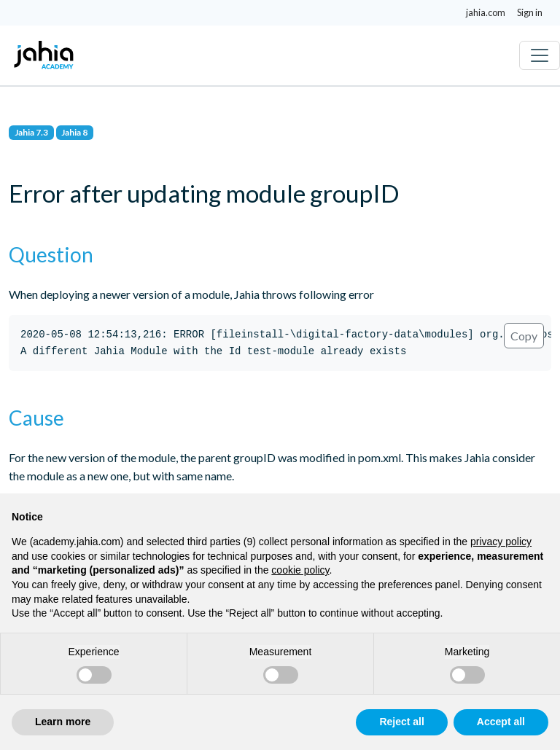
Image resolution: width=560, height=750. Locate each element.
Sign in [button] (530, 12)
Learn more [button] (63, 722)
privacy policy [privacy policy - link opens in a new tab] (501, 542)
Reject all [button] (401, 722)
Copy (524, 336)
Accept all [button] (501, 722)
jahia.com (486, 12)
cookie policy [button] (300, 570)
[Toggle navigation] (540, 55)
